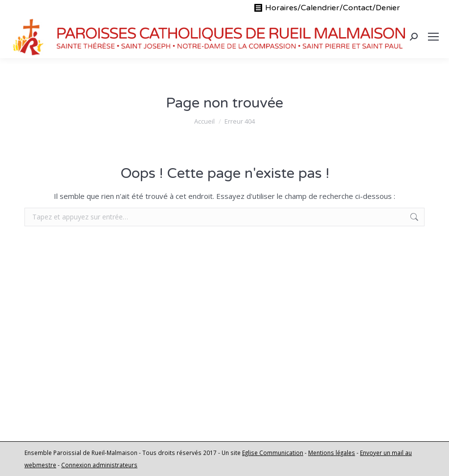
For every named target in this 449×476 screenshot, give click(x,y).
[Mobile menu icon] (433, 37)
